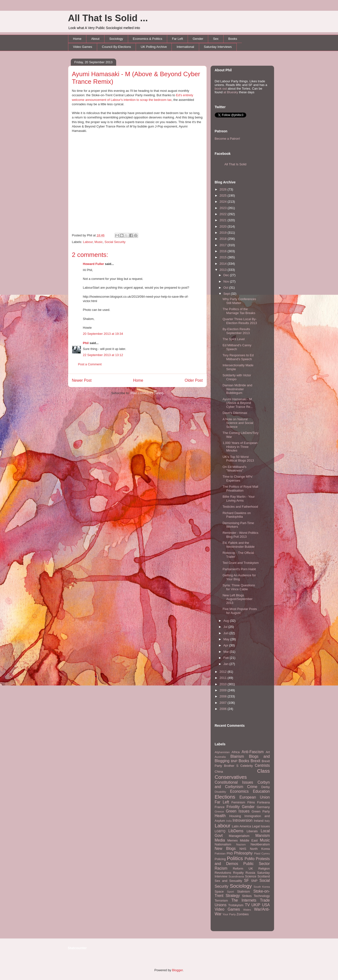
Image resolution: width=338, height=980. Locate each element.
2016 (224, 251)
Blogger (177, 970)
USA (266, 905)
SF (246, 880)
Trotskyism (236, 905)
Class (263, 771)
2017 (224, 245)
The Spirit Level (234, 339)
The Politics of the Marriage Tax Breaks (239, 311)
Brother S (231, 766)
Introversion (242, 820)
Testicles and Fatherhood (240, 507)
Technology (262, 896)
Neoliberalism (260, 844)
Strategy (233, 896)
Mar (226, 652)
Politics (235, 858)
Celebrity (247, 766)
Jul (226, 627)
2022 (224, 214)
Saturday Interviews (218, 47)
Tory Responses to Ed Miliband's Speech (238, 357)
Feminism (238, 802)
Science (251, 876)
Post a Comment (90, 364)
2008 (224, 696)
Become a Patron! (227, 139)
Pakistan (220, 853)
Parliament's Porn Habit (239, 569)
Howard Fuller (94, 264)
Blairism (237, 756)
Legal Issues (261, 826)
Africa (236, 752)
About (95, 39)
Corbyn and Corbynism (242, 785)
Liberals (252, 831)
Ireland (259, 821)
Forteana (263, 802)
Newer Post (82, 380)
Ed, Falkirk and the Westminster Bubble (239, 545)
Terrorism (221, 901)
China (219, 772)
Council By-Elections (117, 47)
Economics (239, 791)
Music (99, 242)
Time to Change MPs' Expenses (238, 479)
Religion (264, 869)
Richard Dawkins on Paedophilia (237, 515)
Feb (226, 658)
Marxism (263, 836)
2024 (224, 202)
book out (221, 89)
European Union (255, 797)
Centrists (262, 765)
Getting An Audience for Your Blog (239, 577)
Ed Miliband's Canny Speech (237, 347)
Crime (252, 787)
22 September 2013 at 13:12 (103, 355)
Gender (198, 39)
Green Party (261, 811)
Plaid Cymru (262, 853)
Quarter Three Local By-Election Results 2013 (240, 321)
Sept (227, 294)
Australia (220, 757)
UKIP (256, 905)
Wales (247, 910)
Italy (267, 821)
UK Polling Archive (154, 47)
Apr (226, 645)
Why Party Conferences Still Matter (239, 301)
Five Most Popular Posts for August (240, 611)
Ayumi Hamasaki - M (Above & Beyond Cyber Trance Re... (238, 403)
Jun (226, 633)
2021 (224, 220)
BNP (234, 761)
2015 (224, 257)
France (220, 807)
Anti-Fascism (253, 752)
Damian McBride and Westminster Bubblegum (237, 389)
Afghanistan (222, 752)
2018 (224, 239)
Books (233, 39)
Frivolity (233, 807)
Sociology (116, 39)
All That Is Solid (236, 164)
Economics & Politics (148, 39)
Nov (227, 281)
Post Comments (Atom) (147, 393)
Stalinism (243, 891)
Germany (263, 807)
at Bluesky (231, 92)
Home (77, 39)
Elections (225, 797)
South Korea (262, 887)
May (227, 639)
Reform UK (243, 869)
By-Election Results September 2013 (236, 331)
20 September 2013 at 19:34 (103, 334)
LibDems (236, 831)
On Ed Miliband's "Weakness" (235, 469)
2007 (224, 703)
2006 (224, 709)
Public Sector (257, 864)
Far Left (178, 39)
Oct (226, 288)
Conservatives (231, 777)
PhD (230, 853)
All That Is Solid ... (108, 18)
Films (251, 802)
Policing (220, 859)
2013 (224, 270)
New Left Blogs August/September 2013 (238, 599)
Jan (226, 664)
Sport (230, 891)
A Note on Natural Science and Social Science (238, 423)
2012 (224, 672)
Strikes (247, 896)
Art (268, 752)
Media (220, 840)
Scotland (264, 876)
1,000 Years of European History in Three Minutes (240, 447)
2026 (224, 189)
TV (247, 905)
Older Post (194, 380)
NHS (243, 849)
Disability (220, 792)
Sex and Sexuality (229, 881)
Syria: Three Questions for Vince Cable (239, 587)
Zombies (243, 914)
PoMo (250, 859)
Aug (227, 621)
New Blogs (225, 848)
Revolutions (223, 873)
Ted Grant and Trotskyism (241, 563)
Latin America (241, 826)
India (229, 821)
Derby (266, 787)
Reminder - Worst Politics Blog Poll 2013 (240, 535)
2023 (224, 208)
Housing (235, 816)
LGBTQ (220, 831)
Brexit (256, 761)
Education (261, 791)
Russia (250, 873)
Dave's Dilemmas (235, 413)
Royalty (238, 873)
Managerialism (239, 836)
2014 (224, 264)
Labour (88, 242)
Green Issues (238, 811)
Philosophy (243, 853)
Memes (232, 840)
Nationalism (223, 844)
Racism (221, 868)
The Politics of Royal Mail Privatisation (240, 489)
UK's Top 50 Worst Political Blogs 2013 (238, 459)
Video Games (83, 47)
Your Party (229, 914)
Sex (216, 39)
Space (219, 891)
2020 (224, 227)
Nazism (241, 844)
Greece (219, 811)
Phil (86, 343)
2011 (224, 678)
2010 (224, 684)
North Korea (260, 849)
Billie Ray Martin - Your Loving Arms (239, 499)
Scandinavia (236, 876)
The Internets (244, 900)
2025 (224, 195)
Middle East (249, 840)
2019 (224, 233)
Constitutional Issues (234, 782)
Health (220, 816)
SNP (254, 881)
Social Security (115, 242)
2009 (224, 690)
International (185, 47)
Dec (227, 275)
